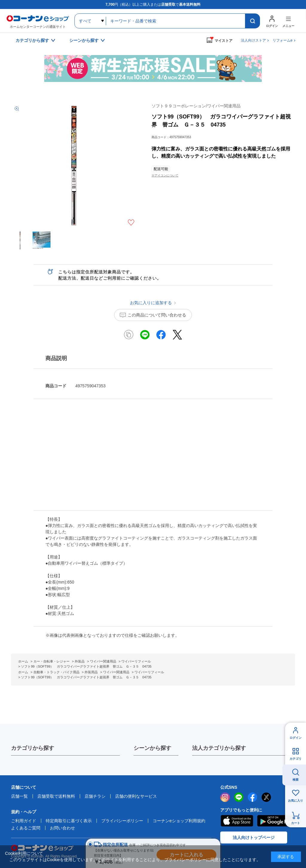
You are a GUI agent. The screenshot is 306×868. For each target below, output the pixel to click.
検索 (296, 780)
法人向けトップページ (254, 837)
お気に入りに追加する (131, 223)
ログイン (296, 738)
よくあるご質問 (26, 828)
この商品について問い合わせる (157, 315)
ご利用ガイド (24, 821)
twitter (266, 797)
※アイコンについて (165, 175)
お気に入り (296, 801)
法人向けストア (253, 40)
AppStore (237, 821)
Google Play (277, 821)
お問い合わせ (62, 828)
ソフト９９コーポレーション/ (196, 106)
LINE (239, 797)
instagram (225, 797)
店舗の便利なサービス (136, 796)
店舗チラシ (95, 796)
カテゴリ (296, 759)
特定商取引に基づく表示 (69, 821)
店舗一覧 (19, 796)
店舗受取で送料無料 (56, 796)
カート (296, 823)
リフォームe (283, 40)
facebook (253, 797)
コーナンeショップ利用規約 (179, 821)
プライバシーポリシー (122, 821)
